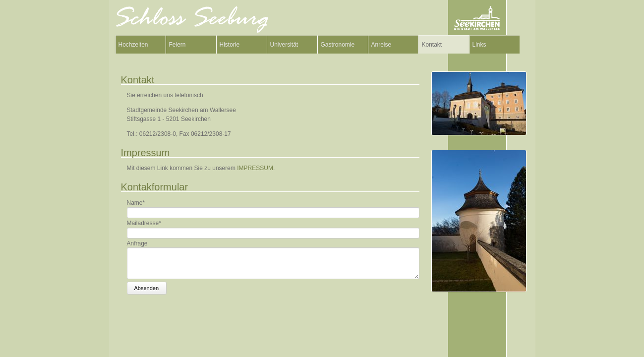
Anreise (381, 45)
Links (479, 45)
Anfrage (137, 243)
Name (136, 203)
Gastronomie (338, 45)
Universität (284, 45)
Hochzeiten (133, 45)
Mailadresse (144, 223)
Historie (230, 45)
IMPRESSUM (255, 168)
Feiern (177, 45)
